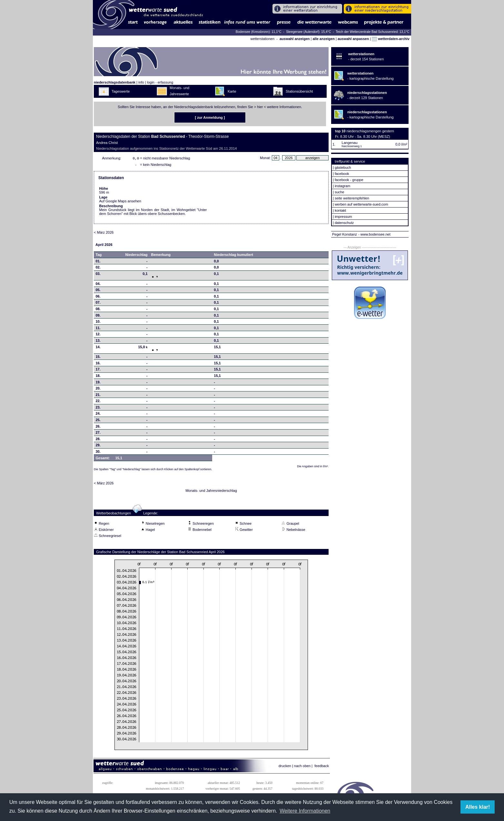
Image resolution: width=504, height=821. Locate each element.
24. (98, 415)
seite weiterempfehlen (352, 198)
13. (98, 342)
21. (98, 396)
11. (98, 329)
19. (98, 383)
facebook (342, 174)
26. (98, 428)
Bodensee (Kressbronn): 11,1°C (259, 32)
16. (98, 364)
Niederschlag (136, 256)
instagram (342, 186)
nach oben (302, 767)
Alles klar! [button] (478, 807)
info (141, 82)
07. (98, 304)
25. (98, 421)
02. (98, 269)
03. (98, 275)
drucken (285, 767)
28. (98, 440)
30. (98, 453)
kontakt (340, 210)
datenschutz (344, 223)
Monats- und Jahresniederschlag (211, 492)
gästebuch (343, 167)
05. (98, 291)
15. (98, 358)
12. (98, 335)
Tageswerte (121, 91)
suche (339, 192)
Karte (232, 91)
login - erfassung (160, 82)
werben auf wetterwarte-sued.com (361, 204)
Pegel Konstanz (345, 234)
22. (98, 402)
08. (98, 310)
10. (98, 323)
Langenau (350, 143)
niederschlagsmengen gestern (370, 131)
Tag (99, 256)
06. (98, 298)
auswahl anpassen (353, 39)
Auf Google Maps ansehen (120, 202)
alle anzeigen (323, 39)
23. (98, 409)
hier (260, 107)
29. (98, 446)
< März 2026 (104, 234)
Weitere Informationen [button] (305, 811)
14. (98, 348)
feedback (322, 767)
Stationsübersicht (299, 91)
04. (98, 285)
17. (98, 370)
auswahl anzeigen (295, 39)
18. (98, 377)
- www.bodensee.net (374, 234)
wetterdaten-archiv (391, 39)
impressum (343, 217)
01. (98, 262)
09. (98, 317)
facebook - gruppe (349, 180)
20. (98, 390)
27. (98, 434)
